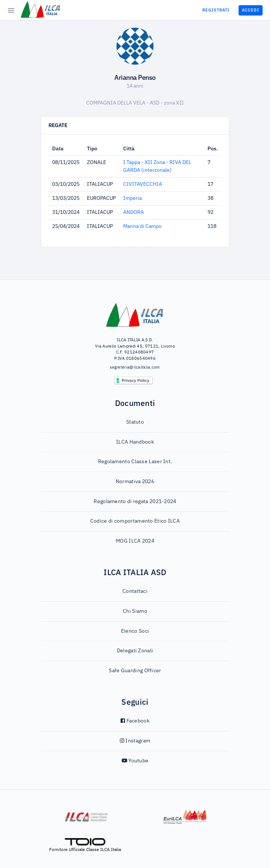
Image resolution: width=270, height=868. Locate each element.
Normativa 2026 (135, 482)
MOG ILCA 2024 (135, 541)
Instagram (135, 741)
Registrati (216, 10)
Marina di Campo (142, 226)
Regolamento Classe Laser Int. (135, 462)
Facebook (135, 721)
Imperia (132, 198)
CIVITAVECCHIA (143, 184)
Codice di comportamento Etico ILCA (135, 521)
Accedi (251, 10)
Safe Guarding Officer (135, 671)
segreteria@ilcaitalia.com (135, 367)
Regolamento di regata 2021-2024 (135, 502)
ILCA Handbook (135, 442)
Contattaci (135, 591)
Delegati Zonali (135, 651)
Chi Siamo (135, 611)
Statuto (135, 422)
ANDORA (134, 212)
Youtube (135, 761)
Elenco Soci (135, 631)
